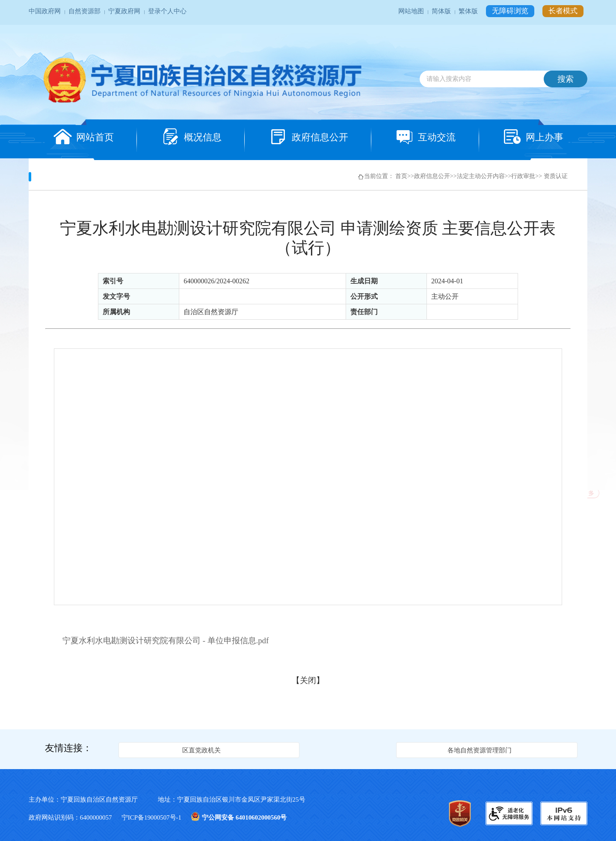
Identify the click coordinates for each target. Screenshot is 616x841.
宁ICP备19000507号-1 (152, 817)
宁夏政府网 (125, 11)
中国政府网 (46, 11)
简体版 (442, 11)
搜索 (566, 79)
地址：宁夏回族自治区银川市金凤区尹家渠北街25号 (232, 799)
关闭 (308, 680)
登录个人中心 (167, 11)
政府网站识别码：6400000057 (71, 817)
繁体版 (469, 11)
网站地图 (412, 11)
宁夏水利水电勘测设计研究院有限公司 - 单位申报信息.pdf (166, 640)
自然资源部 (85, 11)
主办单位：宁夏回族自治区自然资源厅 (91, 799)
